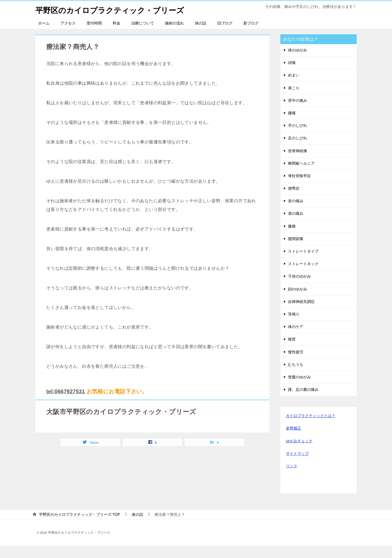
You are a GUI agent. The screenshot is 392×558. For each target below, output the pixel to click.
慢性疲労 (296, 364)
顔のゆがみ (298, 301)
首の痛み (296, 213)
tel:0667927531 (66, 404)
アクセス (68, 35)
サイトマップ (297, 466)
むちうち (296, 377)
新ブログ (251, 35)
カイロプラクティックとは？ (311, 428)
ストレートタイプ (303, 263)
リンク (292, 478)
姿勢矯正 (293, 440)
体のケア (296, 339)
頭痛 (292, 75)
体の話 (201, 35)
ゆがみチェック (299, 453)
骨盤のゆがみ (299, 389)
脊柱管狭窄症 (299, 188)
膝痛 (292, 238)
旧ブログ (225, 35)
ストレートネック (303, 276)
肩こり (294, 100)
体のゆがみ (298, 62)
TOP (79, 527)
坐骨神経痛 (298, 163)
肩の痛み (296, 226)
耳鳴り (294, 326)
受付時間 (94, 35)
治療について (143, 35)
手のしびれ (298, 138)
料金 (117, 35)
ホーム (44, 35)
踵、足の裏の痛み (303, 402)
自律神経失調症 (301, 314)
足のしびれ (298, 150)
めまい (294, 87)
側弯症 (294, 201)
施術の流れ (174, 35)
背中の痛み (298, 113)
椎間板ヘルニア (301, 176)
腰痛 (292, 125)
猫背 (292, 351)
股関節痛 (296, 251)
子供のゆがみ (299, 289)
